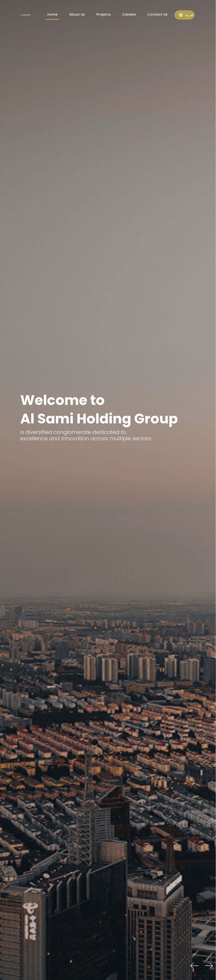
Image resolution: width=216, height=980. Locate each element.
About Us (77, 14)
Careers (129, 14)
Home (53, 14)
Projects (104, 14)
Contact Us (157, 14)
